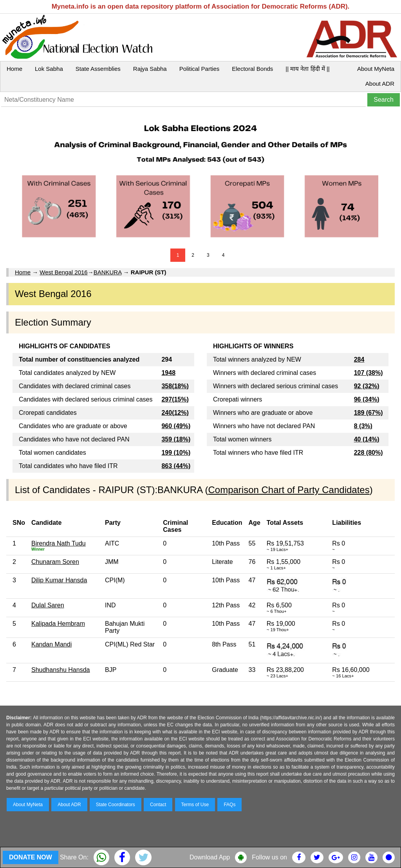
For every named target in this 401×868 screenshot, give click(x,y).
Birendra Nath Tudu (59, 543)
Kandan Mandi (51, 644)
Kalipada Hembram (58, 624)
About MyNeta (376, 69)
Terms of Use (195, 805)
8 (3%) (363, 426)
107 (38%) (368, 373)
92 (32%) (367, 386)
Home (14, 69)
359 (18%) (176, 439)
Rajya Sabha (150, 69)
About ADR (380, 84)
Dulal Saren (48, 605)
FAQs (229, 805)
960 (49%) (176, 426)
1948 (168, 373)
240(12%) (175, 413)
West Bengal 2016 (63, 272)
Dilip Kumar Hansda (59, 580)
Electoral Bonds (252, 69)
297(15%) (175, 399)
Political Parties (200, 69)
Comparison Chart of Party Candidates (289, 490)
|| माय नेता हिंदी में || (307, 69)
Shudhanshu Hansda (61, 670)
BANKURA (108, 272)
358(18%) (175, 386)
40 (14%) (367, 439)
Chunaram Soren (55, 562)
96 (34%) (367, 399)
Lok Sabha (49, 69)
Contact (158, 805)
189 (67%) (368, 413)
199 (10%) (176, 453)
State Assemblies (98, 69)
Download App (210, 857)
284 (359, 359)
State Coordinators (116, 805)
